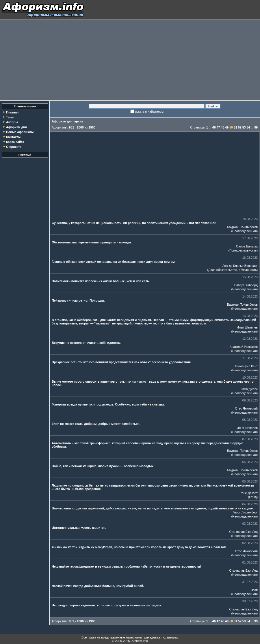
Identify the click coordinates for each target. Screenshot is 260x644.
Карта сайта (15, 142)
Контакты (13, 137)
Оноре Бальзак (247, 246)
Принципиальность (243, 250)
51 (235, 127)
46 (214, 127)
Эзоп (254, 590)
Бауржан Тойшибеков (242, 227)
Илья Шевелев (247, 327)
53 (244, 127)
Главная (12, 112)
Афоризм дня (16, 127)
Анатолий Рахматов (244, 347)
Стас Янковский (246, 408)
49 (227, 127)
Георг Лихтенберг (245, 512)
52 (240, 127)
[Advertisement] (130, 60)
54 (248, 127)
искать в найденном (149, 111)
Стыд (253, 497)
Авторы (12, 122)
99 (256, 127)
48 (223, 127)
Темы (10, 117)
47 (218, 127)
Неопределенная (244, 231)
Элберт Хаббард (246, 285)
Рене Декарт (249, 493)
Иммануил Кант (247, 366)
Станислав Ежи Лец (244, 532)
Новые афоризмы (20, 132)
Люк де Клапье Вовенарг (240, 266)
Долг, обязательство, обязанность (232, 270)
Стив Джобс (249, 389)
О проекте (14, 147)
